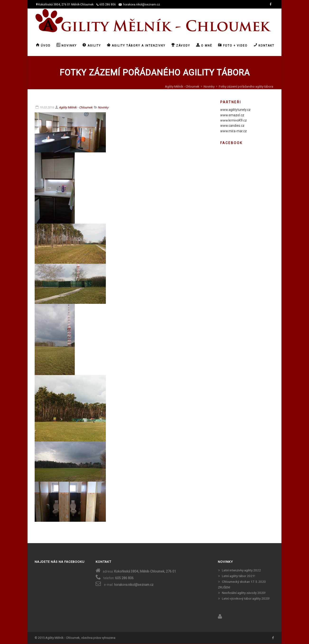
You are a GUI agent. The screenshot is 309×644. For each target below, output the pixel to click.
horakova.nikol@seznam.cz (142, 5)
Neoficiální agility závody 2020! (244, 593)
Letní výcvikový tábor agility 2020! (246, 598)
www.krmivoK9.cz (234, 120)
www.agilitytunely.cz (235, 110)
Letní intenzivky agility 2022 (241, 570)
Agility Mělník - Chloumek (182, 87)
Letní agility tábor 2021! (239, 576)
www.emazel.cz (232, 115)
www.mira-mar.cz (234, 131)
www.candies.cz (232, 126)
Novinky (209, 87)
